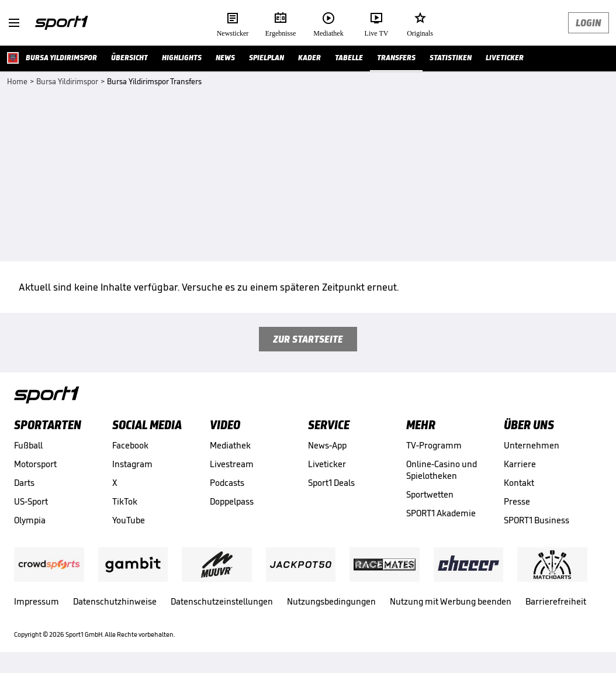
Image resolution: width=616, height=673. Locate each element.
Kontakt (519, 483)
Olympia (30, 520)
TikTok (125, 501)
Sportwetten (430, 494)
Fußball (28, 445)
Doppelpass (232, 501)
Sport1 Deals (331, 483)
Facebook (130, 445)
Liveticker (327, 464)
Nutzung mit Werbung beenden (451, 601)
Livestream (232, 464)
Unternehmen (532, 445)
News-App (327, 445)
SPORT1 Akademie (441, 513)
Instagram (132, 464)
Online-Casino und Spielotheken (442, 470)
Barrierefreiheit (556, 601)
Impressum (37, 601)
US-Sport (31, 501)
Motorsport (35, 464)
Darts (24, 483)
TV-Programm (434, 445)
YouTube (129, 520)
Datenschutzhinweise (115, 601)
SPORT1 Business (537, 520)
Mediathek (230, 445)
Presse (517, 501)
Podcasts (227, 483)
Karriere (520, 464)
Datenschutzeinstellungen (222, 601)
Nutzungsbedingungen (331, 601)
